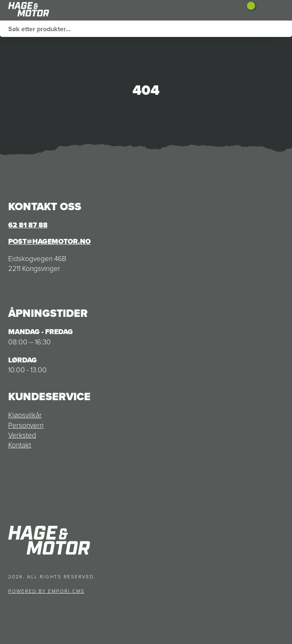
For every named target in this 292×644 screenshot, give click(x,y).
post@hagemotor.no (49, 241)
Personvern (26, 425)
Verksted (22, 435)
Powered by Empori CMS (46, 591)
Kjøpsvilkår (25, 415)
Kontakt (20, 445)
